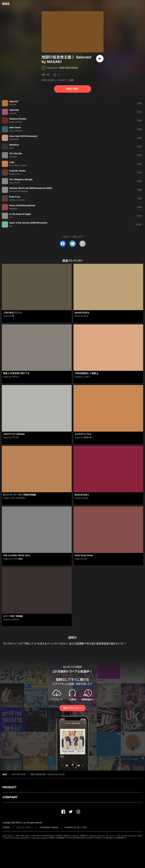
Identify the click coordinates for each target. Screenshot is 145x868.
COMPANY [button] (10, 797)
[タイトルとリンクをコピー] (82, 244)
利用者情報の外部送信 (49, 827)
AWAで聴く (72, 89)
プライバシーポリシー (25, 827)
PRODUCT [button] (10, 787)
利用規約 (6, 827)
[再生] (100, 59)
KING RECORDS (69, 68)
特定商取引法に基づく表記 (76, 827)
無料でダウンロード (72, 708)
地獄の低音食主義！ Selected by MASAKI (48, 774)
